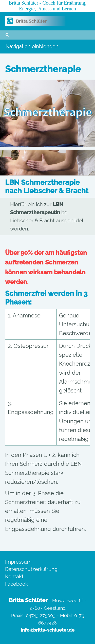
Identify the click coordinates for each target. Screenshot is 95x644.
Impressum (18, 562)
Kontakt (14, 577)
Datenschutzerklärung (31, 569)
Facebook (17, 584)
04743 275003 (41, 615)
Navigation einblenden (32, 46)
